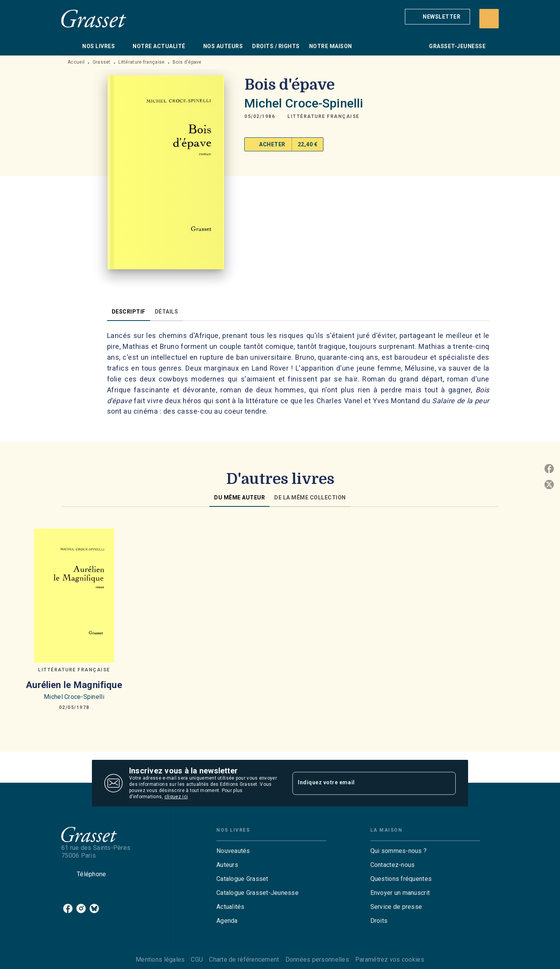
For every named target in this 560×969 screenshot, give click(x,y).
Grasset (102, 62)
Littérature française (141, 62)
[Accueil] (94, 18)
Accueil (76, 62)
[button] (437, 17)
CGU (197, 959)
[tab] (69, 46)
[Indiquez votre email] (364, 783)
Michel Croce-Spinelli (304, 103)
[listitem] (68, 908)
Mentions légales (160, 959)
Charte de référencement (244, 959)
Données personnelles (317, 959)
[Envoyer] (446, 783)
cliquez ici (176, 797)
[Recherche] (489, 19)
